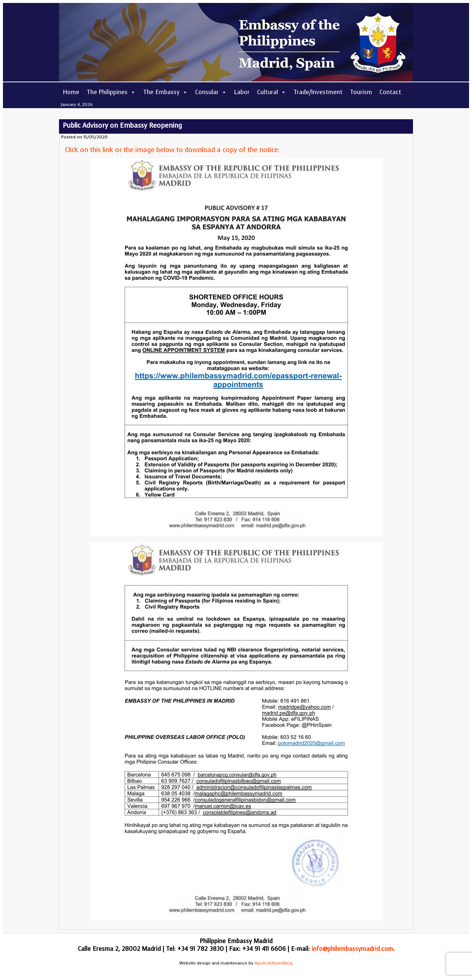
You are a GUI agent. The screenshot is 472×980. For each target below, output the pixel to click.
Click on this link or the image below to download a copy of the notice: (172, 150)
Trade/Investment (318, 92)
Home (71, 92)
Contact (390, 92)
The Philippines (111, 92)
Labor (242, 92)
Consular (211, 92)
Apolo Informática (273, 963)
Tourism (361, 92)
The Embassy (165, 92)
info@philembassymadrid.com (352, 949)
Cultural (272, 92)
